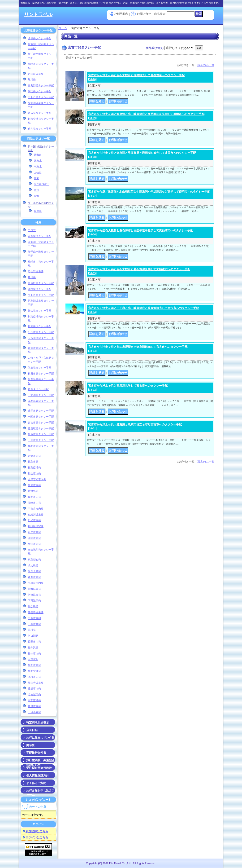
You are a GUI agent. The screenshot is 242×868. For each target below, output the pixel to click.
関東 (36, 178)
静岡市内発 (34, 665)
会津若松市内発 (37, 479)
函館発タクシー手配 (40, 38)
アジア (32, 230)
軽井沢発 (33, 648)
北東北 (38, 161)
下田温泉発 (34, 600)
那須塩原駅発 (36, 526)
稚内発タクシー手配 (40, 129)
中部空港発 (34, 700)
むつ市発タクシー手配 (41, 332)
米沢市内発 (34, 456)
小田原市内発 (36, 583)
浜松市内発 (34, 677)
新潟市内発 (34, 485)
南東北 (38, 167)
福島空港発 (34, 467)
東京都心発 (34, 560)
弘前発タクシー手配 (40, 368)
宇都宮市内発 (36, 509)
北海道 (38, 155)
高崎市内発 (34, 503)
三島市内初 (34, 618)
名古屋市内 (34, 694)
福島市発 (33, 462)
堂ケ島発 (33, 606)
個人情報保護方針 (38, 775)
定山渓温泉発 (36, 74)
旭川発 (32, 79)
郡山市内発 (34, 473)
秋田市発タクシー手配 (41, 374)
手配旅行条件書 (36, 753)
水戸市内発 (34, 532)
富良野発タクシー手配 (41, 85)
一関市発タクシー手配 (41, 417)
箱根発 (32, 630)
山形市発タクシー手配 (41, 440)
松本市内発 (34, 653)
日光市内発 (34, 520)
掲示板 (30, 745)
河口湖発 (33, 636)
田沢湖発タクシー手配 (41, 395)
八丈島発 (33, 565)
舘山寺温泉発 (36, 683)
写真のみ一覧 (206, 65)
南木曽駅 (33, 659)
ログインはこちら (37, 837)
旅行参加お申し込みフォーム (40, 792)
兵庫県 (38, 211)
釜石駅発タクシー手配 (41, 428)
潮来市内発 (34, 538)
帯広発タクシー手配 (40, 113)
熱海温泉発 (34, 589)
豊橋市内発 (34, 688)
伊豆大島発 (34, 571)
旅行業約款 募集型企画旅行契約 (40, 761)
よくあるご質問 (36, 783)
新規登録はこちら (37, 831)
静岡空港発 (34, 671)
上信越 (38, 172)
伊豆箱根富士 (42, 184)
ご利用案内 (121, 14)
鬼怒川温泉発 (36, 515)
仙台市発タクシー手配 (41, 434)
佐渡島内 (33, 491)
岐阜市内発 (34, 706)
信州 (36, 190)
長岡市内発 (34, 497)
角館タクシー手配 (38, 389)
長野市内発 (34, 642)
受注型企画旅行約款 (39, 768)
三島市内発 (34, 624)
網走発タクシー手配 (40, 91)
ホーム (63, 28)
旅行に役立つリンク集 (40, 738)
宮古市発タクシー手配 (41, 423)
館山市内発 (34, 544)
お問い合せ (144, 14)
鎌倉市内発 (34, 577)
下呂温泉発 (34, 712)
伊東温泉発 (34, 595)
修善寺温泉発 (36, 612)
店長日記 (32, 730)
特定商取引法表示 (38, 723)
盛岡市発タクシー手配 (41, 411)
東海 (36, 196)
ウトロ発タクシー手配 (41, 97)
